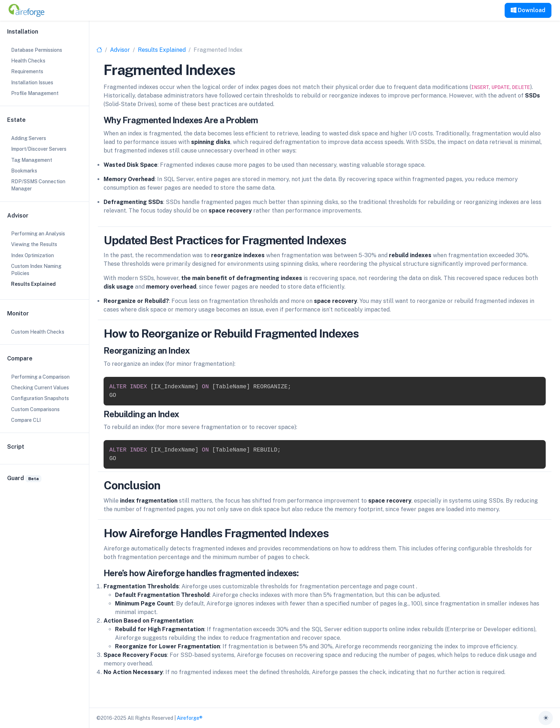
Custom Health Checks (38, 332)
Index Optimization (32, 255)
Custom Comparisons (35, 409)
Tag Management (32, 160)
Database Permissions (37, 50)
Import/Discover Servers (39, 149)
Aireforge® (190, 718)
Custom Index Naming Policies (36, 270)
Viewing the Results (34, 244)
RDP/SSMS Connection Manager (38, 185)
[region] (44, 364)
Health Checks (28, 61)
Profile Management (35, 93)
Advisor (120, 50)
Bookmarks (24, 171)
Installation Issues (32, 83)
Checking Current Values (40, 388)
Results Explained (162, 50)
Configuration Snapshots (40, 398)
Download (528, 10)
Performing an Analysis (38, 234)
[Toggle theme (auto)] (546, 718)
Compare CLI (26, 420)
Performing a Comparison (40, 377)
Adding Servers (29, 138)
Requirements (27, 71)
